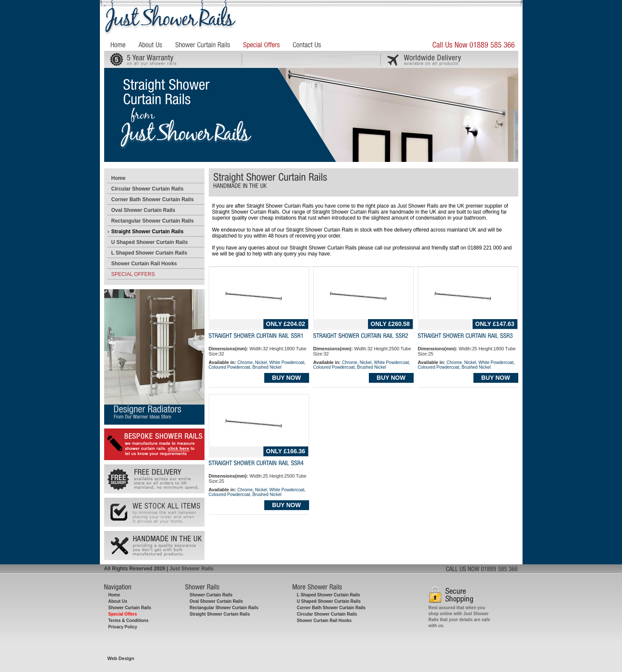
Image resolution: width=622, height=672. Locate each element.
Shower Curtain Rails (130, 608)
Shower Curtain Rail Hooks (144, 264)
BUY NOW (286, 378)
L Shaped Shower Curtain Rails (149, 253)
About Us (118, 601)
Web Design (121, 658)
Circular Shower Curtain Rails (147, 189)
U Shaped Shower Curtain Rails (150, 242)
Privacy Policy (123, 627)
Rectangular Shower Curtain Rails (153, 221)
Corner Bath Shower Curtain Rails (153, 200)
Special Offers (123, 614)
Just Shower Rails (191, 569)
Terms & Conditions (128, 621)
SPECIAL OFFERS (133, 274)
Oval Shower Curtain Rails (143, 210)
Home (118, 178)
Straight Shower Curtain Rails (147, 232)
